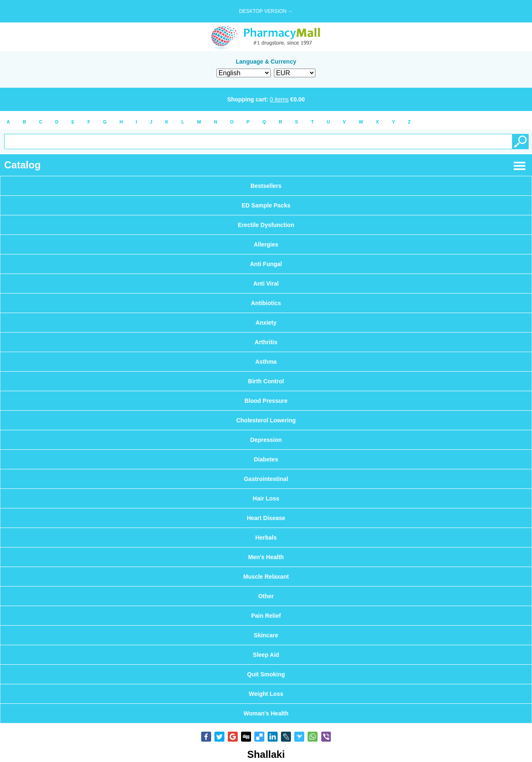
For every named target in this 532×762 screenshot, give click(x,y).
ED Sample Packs (266, 205)
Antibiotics (266, 303)
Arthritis (266, 342)
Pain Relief (266, 616)
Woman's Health (266, 713)
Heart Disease (266, 518)
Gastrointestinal (266, 479)
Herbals (266, 538)
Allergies (266, 244)
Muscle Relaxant (266, 577)
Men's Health (266, 557)
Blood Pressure (266, 401)
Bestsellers (266, 186)
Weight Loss (266, 694)
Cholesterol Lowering (266, 420)
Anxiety (266, 323)
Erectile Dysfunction (266, 225)
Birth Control (266, 381)
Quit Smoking (266, 674)
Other (266, 596)
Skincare (266, 635)
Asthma (266, 362)
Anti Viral (266, 284)
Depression (266, 440)
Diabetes (266, 459)
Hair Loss (266, 498)
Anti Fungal (266, 264)
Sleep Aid (266, 655)
